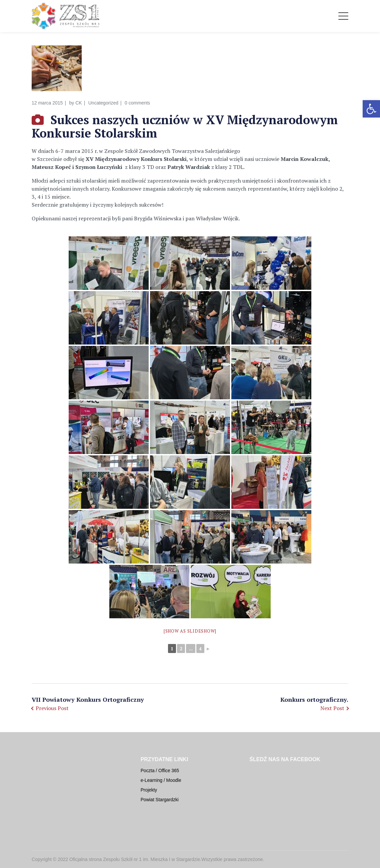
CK (78, 103)
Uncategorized (103, 103)
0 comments (137, 103)
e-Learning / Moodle (161, 780)
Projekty (149, 790)
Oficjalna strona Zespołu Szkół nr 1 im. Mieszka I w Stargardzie (135, 859)
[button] (371, 109)
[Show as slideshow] (190, 631)
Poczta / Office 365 (160, 771)
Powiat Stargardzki (160, 800)
